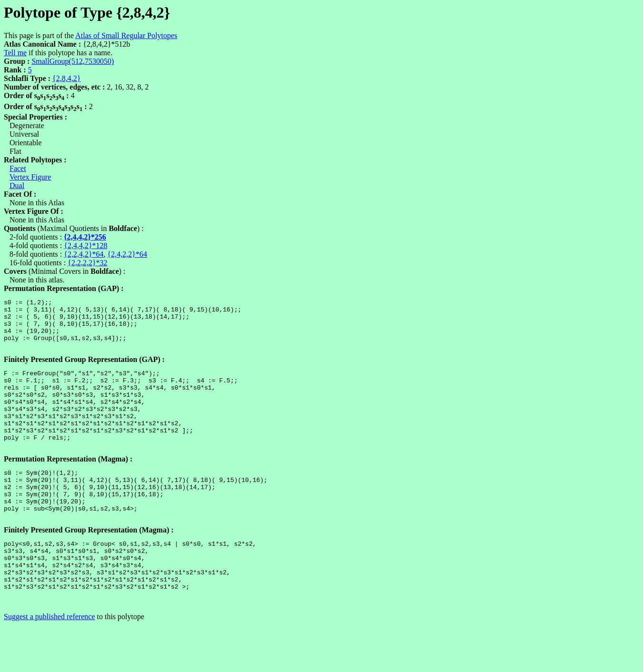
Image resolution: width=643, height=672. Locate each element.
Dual (17, 186)
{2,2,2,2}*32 (87, 263)
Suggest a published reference (49, 664)
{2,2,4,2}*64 (84, 254)
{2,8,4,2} (66, 78)
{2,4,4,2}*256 (85, 237)
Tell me (15, 53)
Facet (18, 168)
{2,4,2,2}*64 (127, 254)
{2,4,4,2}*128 (85, 246)
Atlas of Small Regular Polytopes (126, 35)
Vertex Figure (30, 177)
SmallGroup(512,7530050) (73, 61)
